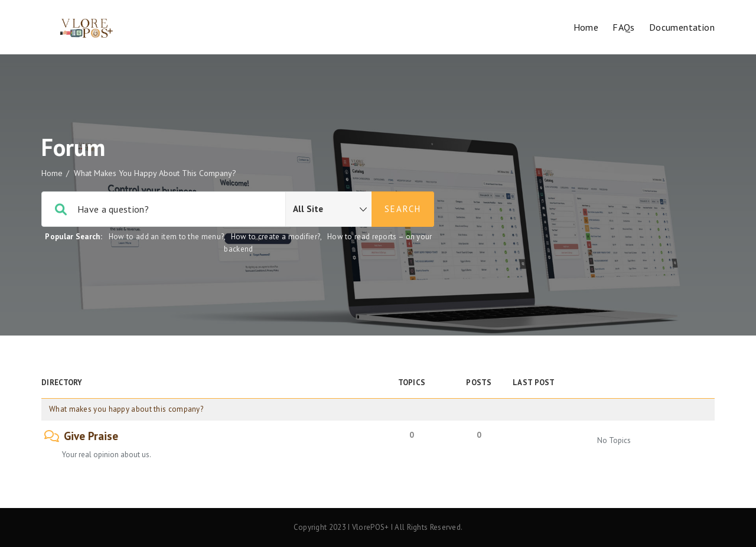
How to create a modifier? (276, 237)
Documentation (682, 27)
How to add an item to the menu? (166, 237)
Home (586, 27)
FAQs (624, 27)
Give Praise (91, 436)
